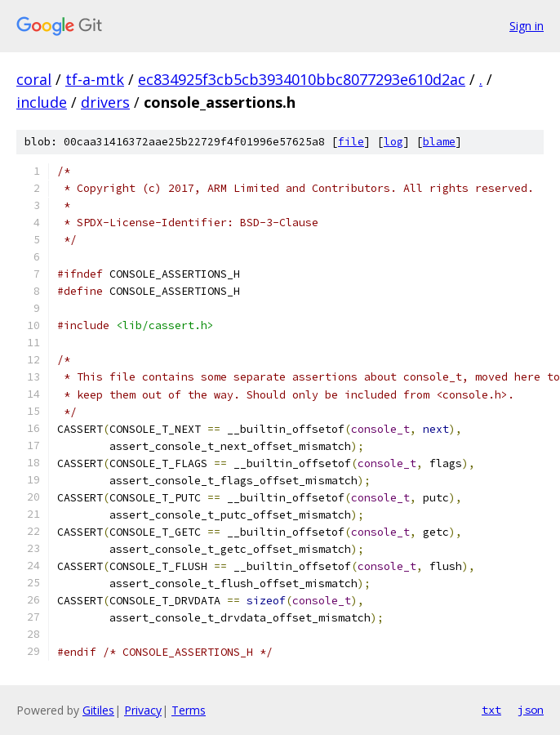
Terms (189, 710)
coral (34, 79)
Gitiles (98, 710)
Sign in (527, 26)
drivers (105, 102)
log (393, 142)
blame (439, 142)
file (351, 142)
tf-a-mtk (95, 79)
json (531, 710)
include (42, 102)
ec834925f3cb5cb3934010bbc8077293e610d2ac (302, 79)
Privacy (143, 710)
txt (491, 710)
